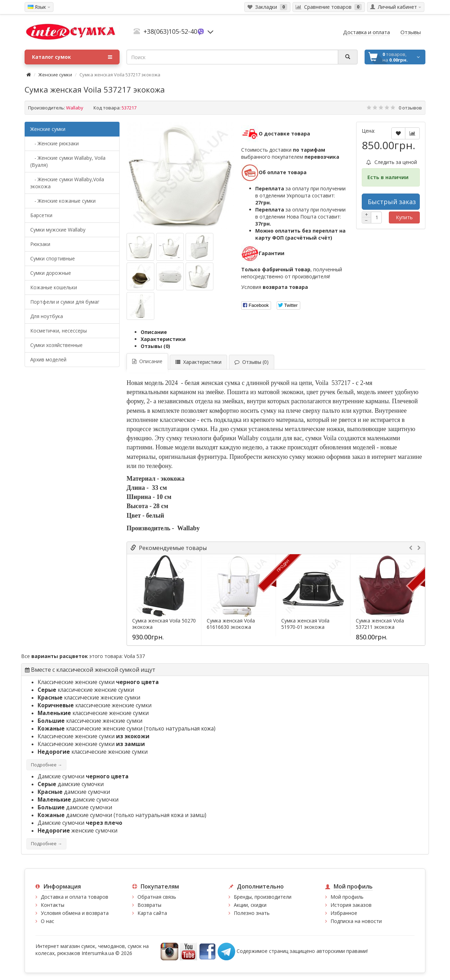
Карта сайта (152, 913)
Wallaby (75, 108)
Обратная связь (157, 897)
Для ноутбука (47, 316)
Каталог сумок (72, 57)
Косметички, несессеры (59, 331)
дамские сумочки (71, 784)
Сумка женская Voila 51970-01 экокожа (305, 624)
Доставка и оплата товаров (75, 897)
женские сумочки (78, 831)
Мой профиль (347, 897)
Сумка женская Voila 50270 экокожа (164, 624)
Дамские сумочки (83, 776)
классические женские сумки (86, 690)
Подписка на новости (356, 921)
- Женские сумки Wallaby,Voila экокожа (67, 183)
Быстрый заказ (392, 202)
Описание (154, 332)
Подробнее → (46, 765)
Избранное (344, 913)
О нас (47, 921)
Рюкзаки (40, 244)
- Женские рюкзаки (54, 143)
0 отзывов (410, 108)
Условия (275, 287)
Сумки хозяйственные (56, 345)
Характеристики (163, 339)
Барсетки (41, 215)
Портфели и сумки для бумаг (65, 302)
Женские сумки (55, 75)
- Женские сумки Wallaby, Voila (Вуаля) (68, 161)
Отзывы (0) (155, 346)
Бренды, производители (263, 897)
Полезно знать (252, 913)
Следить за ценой (392, 162)
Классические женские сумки (98, 682)
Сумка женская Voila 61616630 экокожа (231, 624)
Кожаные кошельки (54, 287)
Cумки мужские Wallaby (58, 230)
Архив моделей (48, 359)
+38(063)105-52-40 (170, 31)
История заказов (351, 905)
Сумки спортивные (53, 258)
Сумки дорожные (51, 273)
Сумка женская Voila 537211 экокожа (380, 624)
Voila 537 (134, 656)
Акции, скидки (250, 905)
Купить (404, 217)
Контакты (53, 905)
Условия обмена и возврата (75, 913)
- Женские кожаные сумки (63, 201)
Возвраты (149, 905)
